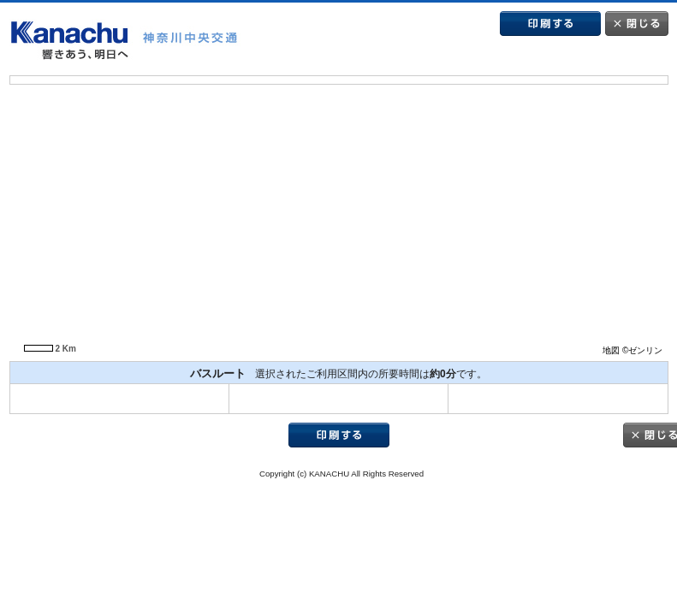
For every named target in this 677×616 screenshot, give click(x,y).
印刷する (550, 24)
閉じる (637, 24)
